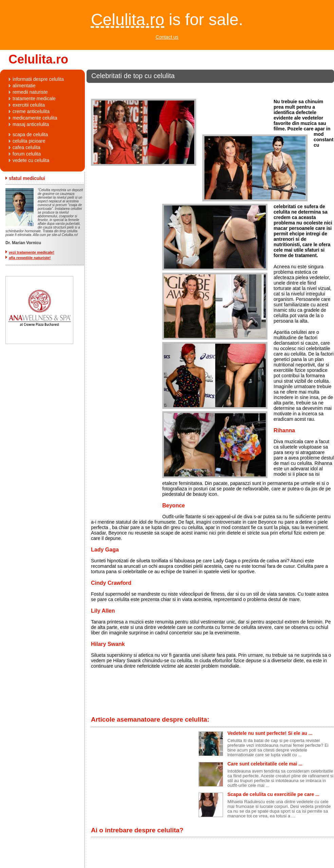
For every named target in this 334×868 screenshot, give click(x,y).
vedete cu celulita (31, 160)
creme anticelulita (31, 111)
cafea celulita (26, 147)
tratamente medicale (34, 98)
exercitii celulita (29, 105)
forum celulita (27, 154)
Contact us (167, 37)
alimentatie (24, 86)
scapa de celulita (30, 134)
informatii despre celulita (38, 79)
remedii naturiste (30, 92)
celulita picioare (29, 141)
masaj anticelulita (31, 124)
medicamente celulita (35, 118)
